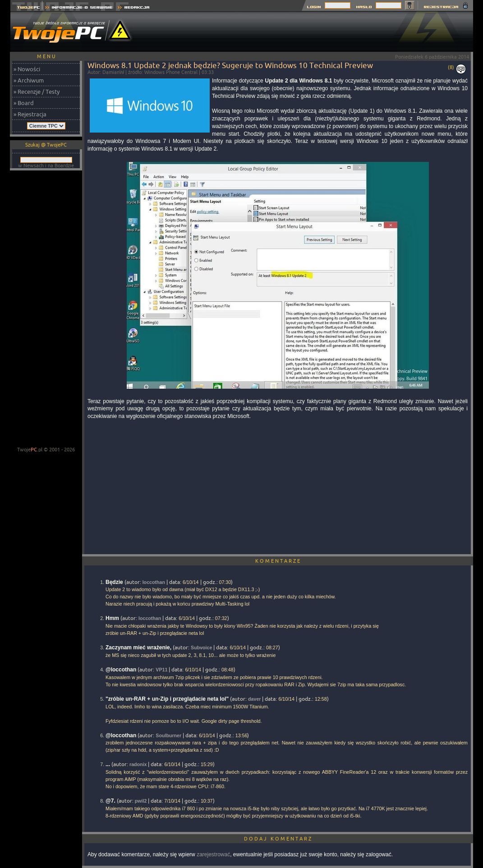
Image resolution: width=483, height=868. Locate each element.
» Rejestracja (30, 114)
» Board (24, 103)
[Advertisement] (309, 32)
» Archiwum (29, 80)
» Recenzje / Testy (37, 92)
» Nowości (27, 69)
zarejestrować (213, 854)
